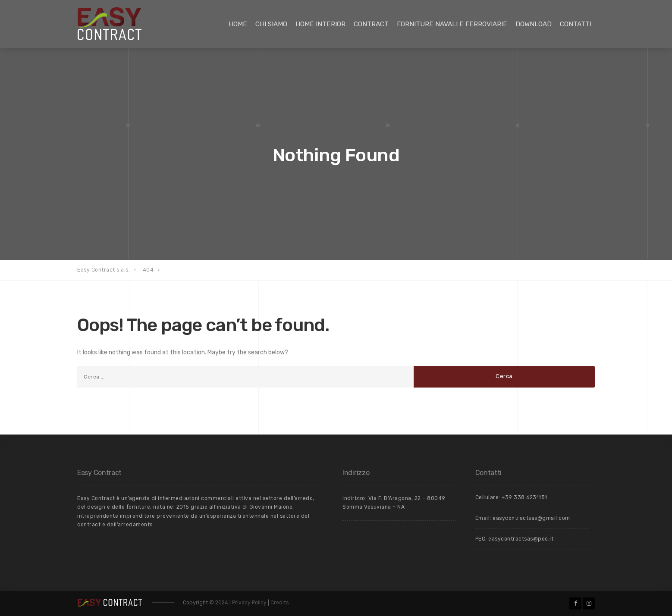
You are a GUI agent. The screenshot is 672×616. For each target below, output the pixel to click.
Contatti (576, 24)
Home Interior (320, 24)
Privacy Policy (250, 603)
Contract (371, 24)
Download (534, 24)
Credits (279, 603)
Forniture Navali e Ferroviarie (452, 24)
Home (238, 24)
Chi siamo (271, 24)
